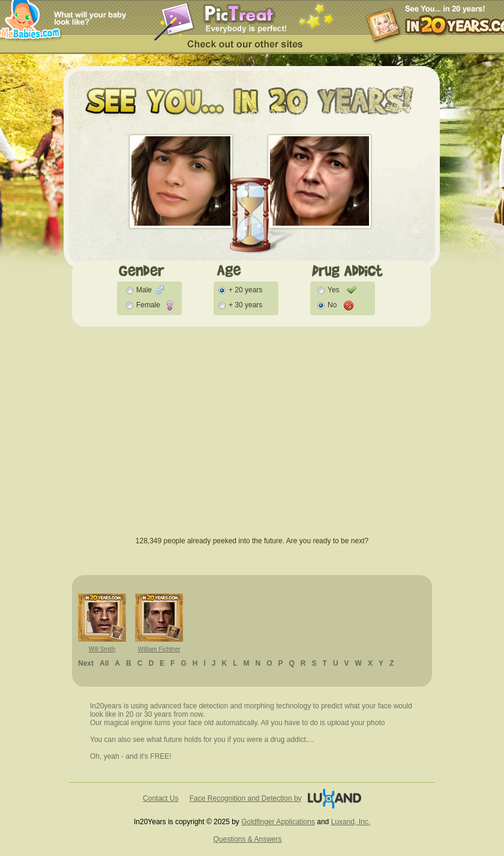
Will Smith (102, 649)
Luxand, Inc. (351, 822)
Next (86, 663)
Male (144, 290)
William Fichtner (159, 649)
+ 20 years (245, 290)
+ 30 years (245, 305)
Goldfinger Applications (278, 822)
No (332, 305)
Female (148, 305)
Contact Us (160, 798)
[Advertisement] (252, 438)
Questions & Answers (247, 839)
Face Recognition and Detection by (246, 798)
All (104, 663)
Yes (334, 290)
